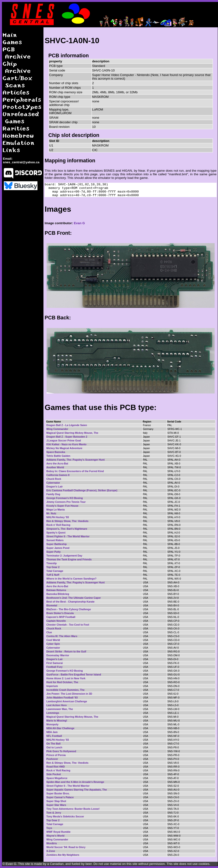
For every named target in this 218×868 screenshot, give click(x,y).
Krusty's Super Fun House (62, 506)
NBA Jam (52, 732)
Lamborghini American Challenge (67, 701)
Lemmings (53, 713)
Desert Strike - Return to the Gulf (66, 651)
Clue (49, 632)
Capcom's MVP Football (61, 617)
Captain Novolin (56, 621)
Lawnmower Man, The (60, 709)
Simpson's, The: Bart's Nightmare (67, 529)
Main (10, 35)
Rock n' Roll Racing (58, 525)
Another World (55, 467)
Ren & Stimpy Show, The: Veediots (67, 521)
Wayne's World (55, 836)
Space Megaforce (57, 778)
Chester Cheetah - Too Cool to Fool (68, 625)
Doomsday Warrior (58, 655)
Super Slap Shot (56, 801)
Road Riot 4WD (56, 767)
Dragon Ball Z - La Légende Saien (67, 425)
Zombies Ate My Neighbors (63, 855)
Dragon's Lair (54, 487)
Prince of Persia (56, 755)
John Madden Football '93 (62, 698)
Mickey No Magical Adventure (64, 448)
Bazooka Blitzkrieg (58, 594)
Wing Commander (57, 429)
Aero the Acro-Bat (57, 463)
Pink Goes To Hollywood (61, 751)
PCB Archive (17, 53)
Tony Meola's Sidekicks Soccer (65, 816)
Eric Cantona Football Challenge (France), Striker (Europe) (82, 490)
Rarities (16, 128)
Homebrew (18, 135)
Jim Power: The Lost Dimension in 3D (69, 694)
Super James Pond (58, 548)
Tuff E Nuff (53, 575)
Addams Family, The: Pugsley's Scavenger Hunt (76, 460)
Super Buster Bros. (58, 793)
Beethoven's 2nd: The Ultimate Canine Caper (74, 598)
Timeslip (51, 563)
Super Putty (54, 552)
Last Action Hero (57, 705)
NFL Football (54, 736)
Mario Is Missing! (57, 721)
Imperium (52, 686)
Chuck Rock (54, 479)
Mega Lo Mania (55, 510)
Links (12, 150)
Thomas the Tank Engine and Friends (69, 559)
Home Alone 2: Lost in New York (66, 678)
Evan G (79, 223)
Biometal (52, 605)
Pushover (52, 759)
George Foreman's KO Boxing (65, 498)
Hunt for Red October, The (62, 682)
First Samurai (54, 663)
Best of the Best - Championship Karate (70, 602)
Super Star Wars (56, 805)
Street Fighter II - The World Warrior (68, 536)
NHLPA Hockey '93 (58, 517)
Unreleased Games (21, 117)
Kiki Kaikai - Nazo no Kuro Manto (66, 444)
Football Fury (54, 667)
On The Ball (53, 744)
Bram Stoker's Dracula (60, 613)
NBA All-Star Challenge (60, 728)
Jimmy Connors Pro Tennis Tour (66, 502)
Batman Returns (56, 590)
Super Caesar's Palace (60, 797)
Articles (16, 92)
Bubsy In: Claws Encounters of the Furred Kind (75, 471)
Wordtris (52, 843)
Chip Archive (17, 67)
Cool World (53, 640)
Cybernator (53, 483)
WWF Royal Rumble (58, 832)
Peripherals (22, 99)
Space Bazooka (56, 452)
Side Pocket (54, 774)
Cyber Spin (53, 644)
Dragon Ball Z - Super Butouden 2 (67, 437)
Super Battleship (57, 544)
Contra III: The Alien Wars (62, 636)
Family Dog (53, 494)
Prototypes (22, 107)
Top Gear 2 (53, 567)
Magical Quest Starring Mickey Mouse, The (72, 433)
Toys (49, 828)
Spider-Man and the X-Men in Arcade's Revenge (75, 782)
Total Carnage (55, 571)
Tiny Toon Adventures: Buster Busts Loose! (73, 809)
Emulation (19, 143)
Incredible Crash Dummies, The (65, 690)
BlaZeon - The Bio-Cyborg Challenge (69, 609)
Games (13, 42)
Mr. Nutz (51, 513)
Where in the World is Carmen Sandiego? (71, 579)
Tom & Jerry (54, 813)
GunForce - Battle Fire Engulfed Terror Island (74, 674)
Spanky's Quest (56, 533)
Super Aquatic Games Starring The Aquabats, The (77, 790)
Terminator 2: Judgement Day (64, 556)
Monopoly (52, 724)
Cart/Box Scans (18, 81)
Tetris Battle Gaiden (58, 456)
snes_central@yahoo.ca (21, 162)
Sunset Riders (55, 540)
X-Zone (51, 851)
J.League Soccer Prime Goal (64, 440)
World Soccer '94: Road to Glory (66, 847)
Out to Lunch (54, 747)
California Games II (58, 475)
